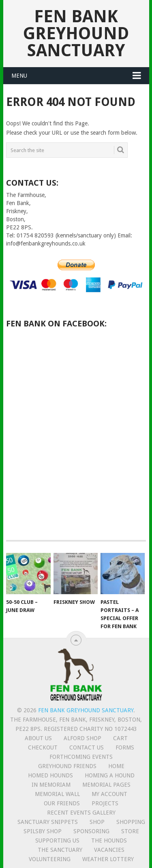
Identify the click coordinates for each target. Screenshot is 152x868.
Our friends (62, 803)
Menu (19, 76)
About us (38, 738)
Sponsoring (91, 831)
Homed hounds (50, 775)
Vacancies (109, 850)
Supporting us (57, 840)
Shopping (131, 822)
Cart (120, 738)
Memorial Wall (57, 794)
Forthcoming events (81, 757)
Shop (97, 822)
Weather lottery (108, 859)
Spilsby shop (43, 831)
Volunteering (50, 859)
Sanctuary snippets (48, 822)
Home (116, 766)
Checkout (43, 747)
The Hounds (109, 840)
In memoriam (51, 785)
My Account (109, 794)
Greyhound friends (67, 766)
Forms (125, 747)
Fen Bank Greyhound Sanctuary (76, 33)
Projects (105, 803)
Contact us (87, 747)
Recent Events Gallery (81, 813)
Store (130, 831)
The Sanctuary (60, 850)
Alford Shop (82, 738)
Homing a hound (110, 775)
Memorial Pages (106, 785)
